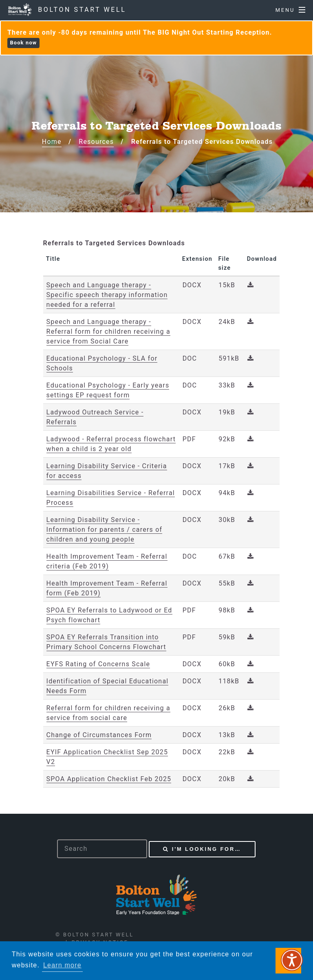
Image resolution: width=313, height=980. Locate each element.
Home (52, 142)
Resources (96, 142)
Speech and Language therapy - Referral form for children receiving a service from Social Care (108, 331)
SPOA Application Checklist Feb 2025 (109, 779)
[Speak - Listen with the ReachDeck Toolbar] (292, 960)
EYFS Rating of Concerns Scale (98, 664)
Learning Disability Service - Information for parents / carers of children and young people (105, 530)
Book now (23, 43)
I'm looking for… (207, 849)
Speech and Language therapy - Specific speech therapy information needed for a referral (107, 295)
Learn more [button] (62, 965)
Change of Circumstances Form (99, 735)
